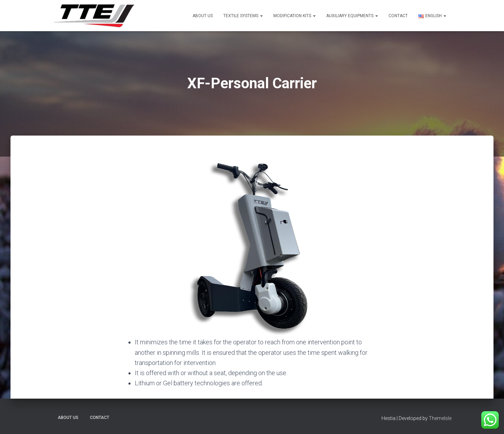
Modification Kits (295, 16)
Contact (398, 16)
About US (203, 16)
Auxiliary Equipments (352, 16)
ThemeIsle (440, 418)
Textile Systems (243, 16)
